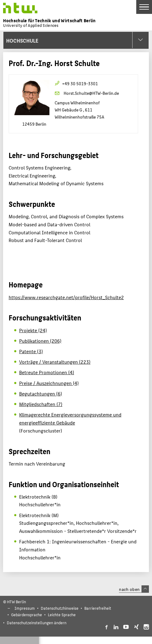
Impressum (25, 608)
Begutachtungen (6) (41, 393)
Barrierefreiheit (98, 608)
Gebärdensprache (27, 615)
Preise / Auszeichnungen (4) (49, 383)
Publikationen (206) (40, 341)
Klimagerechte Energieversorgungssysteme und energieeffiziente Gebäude (70, 418)
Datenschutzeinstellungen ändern (37, 623)
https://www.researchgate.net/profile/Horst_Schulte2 (66, 297)
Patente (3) (31, 351)
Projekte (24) (33, 330)
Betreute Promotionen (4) (47, 372)
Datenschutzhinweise (60, 608)
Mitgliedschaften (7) (41, 404)
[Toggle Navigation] (144, 7)
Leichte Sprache (62, 615)
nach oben (134, 589)
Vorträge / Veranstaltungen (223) (55, 362)
